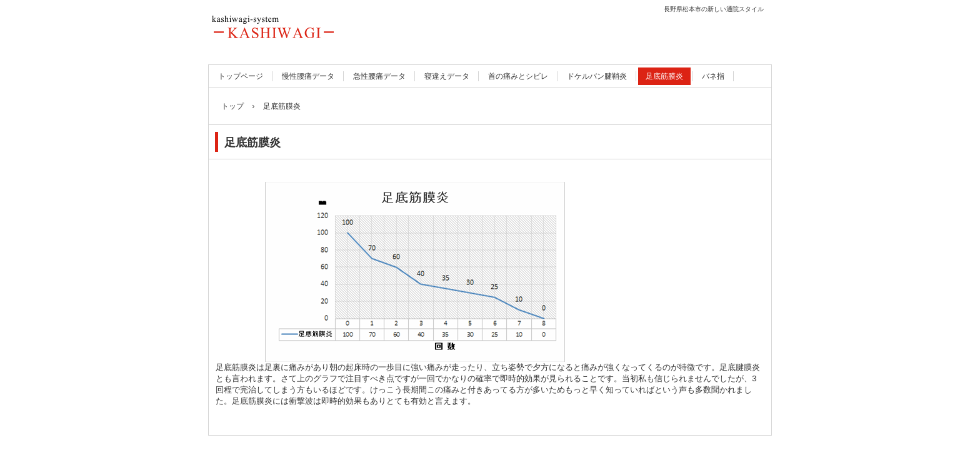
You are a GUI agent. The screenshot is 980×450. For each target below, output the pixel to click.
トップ (232, 106)
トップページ (241, 76)
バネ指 (713, 76)
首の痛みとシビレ (518, 76)
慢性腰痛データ (308, 76)
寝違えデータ (447, 76)
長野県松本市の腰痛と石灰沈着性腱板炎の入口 (323, 28)
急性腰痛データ (379, 76)
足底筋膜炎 (664, 76)
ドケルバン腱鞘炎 (597, 76)
